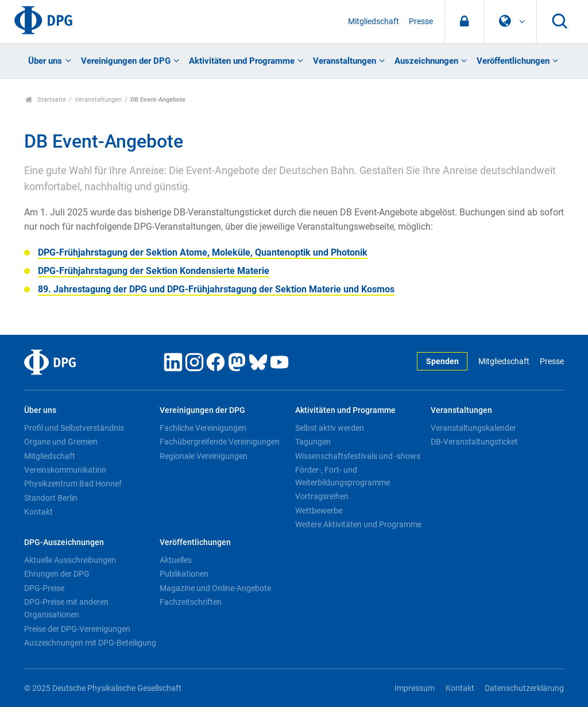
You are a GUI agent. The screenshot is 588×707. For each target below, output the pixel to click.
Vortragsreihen (322, 496)
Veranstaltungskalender (473, 428)
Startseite (46, 100)
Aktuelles (176, 560)
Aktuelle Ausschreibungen (70, 560)
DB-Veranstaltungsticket (474, 442)
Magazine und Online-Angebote (215, 588)
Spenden (442, 362)
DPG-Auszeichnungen (64, 542)
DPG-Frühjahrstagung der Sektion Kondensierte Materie (154, 271)
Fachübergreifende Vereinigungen (220, 442)
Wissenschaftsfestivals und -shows (358, 456)
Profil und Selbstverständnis (74, 428)
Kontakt (38, 512)
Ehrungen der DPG (57, 574)
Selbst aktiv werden (330, 428)
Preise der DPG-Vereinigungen (77, 629)
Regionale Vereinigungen (204, 456)
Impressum (415, 688)
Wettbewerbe (319, 511)
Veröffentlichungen (513, 61)
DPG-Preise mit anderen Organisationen (66, 608)
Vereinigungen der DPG (126, 61)
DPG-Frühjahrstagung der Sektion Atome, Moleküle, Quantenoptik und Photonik (203, 252)
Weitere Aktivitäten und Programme (358, 524)
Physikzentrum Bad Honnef (73, 484)
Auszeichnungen (426, 61)
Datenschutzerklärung (524, 688)
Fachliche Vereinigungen (203, 428)
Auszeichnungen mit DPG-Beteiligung (90, 643)
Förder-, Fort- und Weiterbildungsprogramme (343, 476)
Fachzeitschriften (191, 602)
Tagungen (313, 442)
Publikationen (184, 574)
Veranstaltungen (345, 61)
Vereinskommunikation (65, 470)
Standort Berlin (51, 498)
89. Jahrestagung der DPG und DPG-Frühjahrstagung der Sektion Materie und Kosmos (216, 289)
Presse (421, 22)
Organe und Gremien (61, 442)
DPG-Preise (44, 588)
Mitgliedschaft (374, 22)
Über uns (45, 61)
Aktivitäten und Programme (242, 61)
